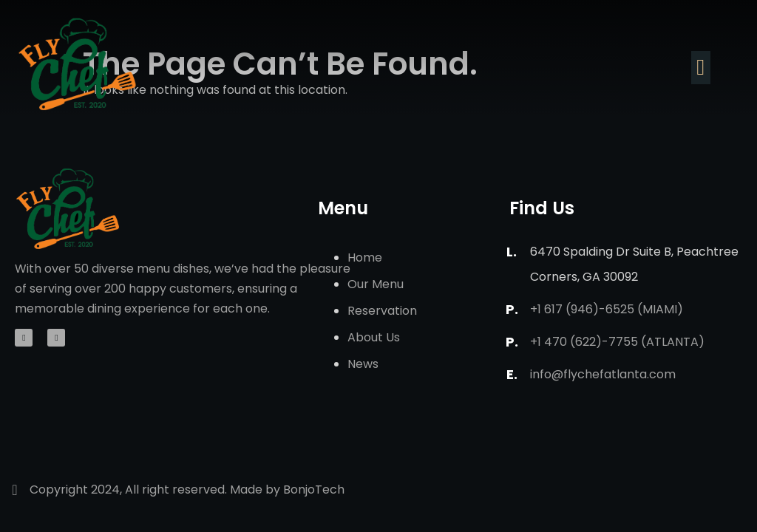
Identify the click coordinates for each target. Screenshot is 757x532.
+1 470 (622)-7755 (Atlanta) (617, 342)
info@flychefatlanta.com (603, 374)
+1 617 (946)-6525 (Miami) (607, 309)
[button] (701, 68)
